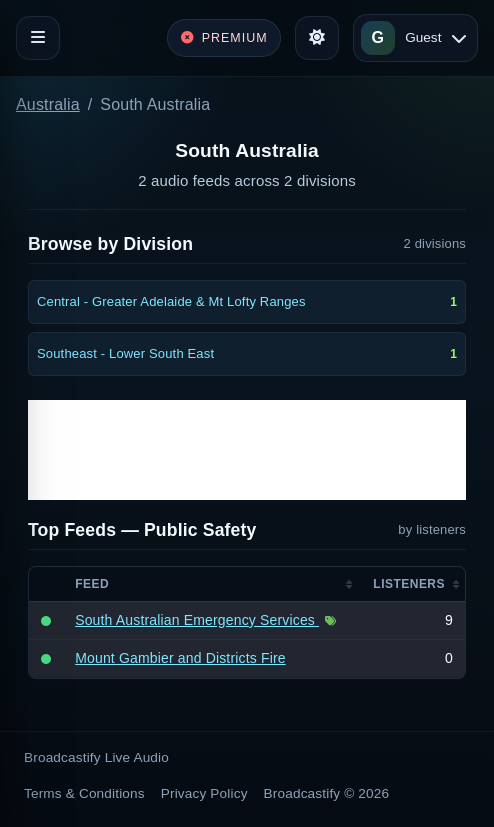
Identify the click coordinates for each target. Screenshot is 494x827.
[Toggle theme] (317, 38)
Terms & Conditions (84, 793)
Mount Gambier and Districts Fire (180, 658)
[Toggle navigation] (38, 38)
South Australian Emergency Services (197, 620)
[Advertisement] (247, 450)
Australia (48, 104)
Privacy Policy (204, 793)
